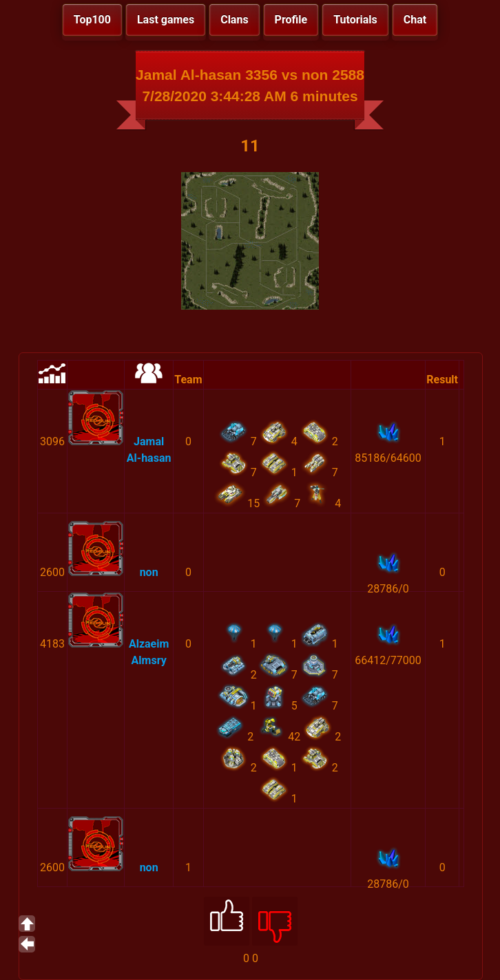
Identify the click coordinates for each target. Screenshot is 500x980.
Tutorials (355, 20)
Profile (291, 20)
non (149, 572)
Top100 (92, 20)
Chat (415, 20)
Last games (166, 20)
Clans (234, 20)
